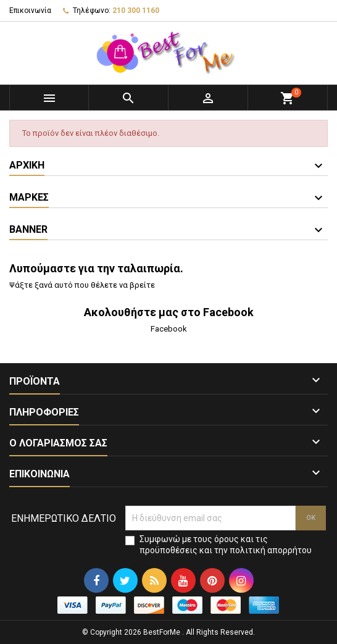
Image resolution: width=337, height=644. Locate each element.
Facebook (169, 329)
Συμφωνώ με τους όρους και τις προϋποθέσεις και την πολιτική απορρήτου (226, 545)
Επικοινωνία (30, 10)
